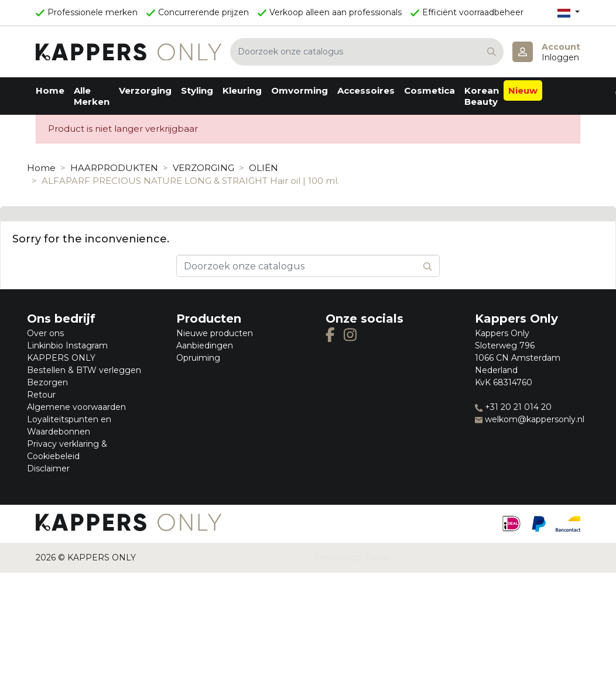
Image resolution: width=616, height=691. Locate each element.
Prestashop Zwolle (353, 557)
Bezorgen (47, 382)
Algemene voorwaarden (76, 407)
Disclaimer (48, 468)
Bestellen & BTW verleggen (84, 370)
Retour (41, 395)
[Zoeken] (367, 52)
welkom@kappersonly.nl (530, 419)
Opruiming (198, 358)
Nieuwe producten (215, 333)
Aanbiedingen (205, 345)
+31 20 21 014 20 (513, 407)
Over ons (45, 333)
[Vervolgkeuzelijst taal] (569, 13)
